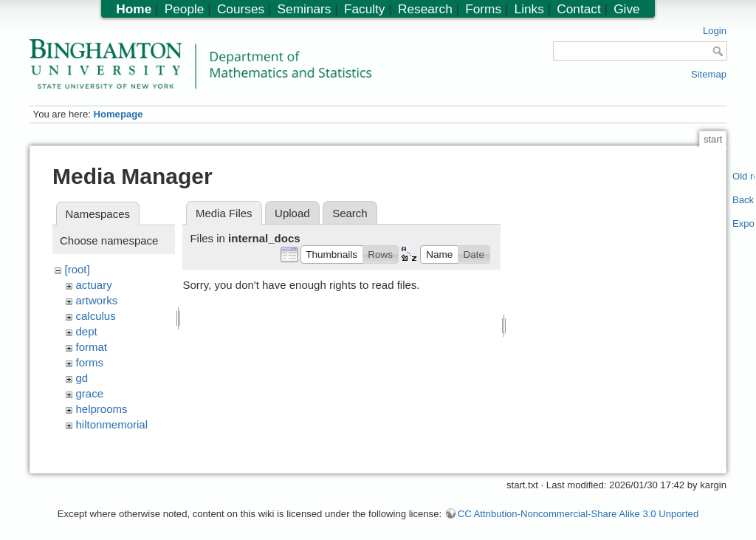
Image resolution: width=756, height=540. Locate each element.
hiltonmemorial (112, 424)
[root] (78, 269)
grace (90, 393)
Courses (241, 9)
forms (90, 362)
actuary (94, 285)
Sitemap (709, 74)
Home (134, 9)
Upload (292, 213)
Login (715, 31)
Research (425, 9)
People (185, 9)
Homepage (118, 114)
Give (626, 9)
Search (350, 213)
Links (529, 9)
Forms (483, 9)
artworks (97, 300)
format (92, 347)
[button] (332, 254)
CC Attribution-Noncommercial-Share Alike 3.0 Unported (578, 506)
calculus (96, 316)
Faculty (365, 9)
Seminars (305, 9)
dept (87, 331)
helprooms (102, 409)
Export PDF (744, 223)
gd (82, 378)
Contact (578, 9)
